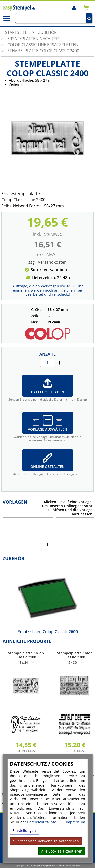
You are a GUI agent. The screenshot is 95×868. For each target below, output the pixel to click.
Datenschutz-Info (42, 822)
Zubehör (47, 32)
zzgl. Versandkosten (48, 262)
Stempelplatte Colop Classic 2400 (43, 51)
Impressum (75, 822)
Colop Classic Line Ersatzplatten (43, 45)
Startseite (16, 32)
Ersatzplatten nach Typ (33, 39)
